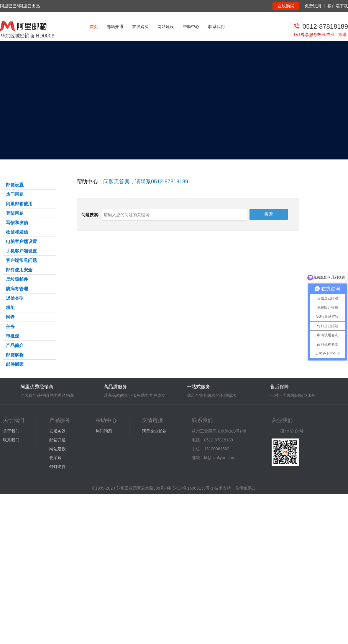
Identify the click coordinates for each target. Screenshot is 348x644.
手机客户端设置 (21, 251)
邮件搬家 (15, 364)
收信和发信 (17, 232)
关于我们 (11, 431)
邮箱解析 (15, 355)
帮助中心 (191, 27)
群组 (10, 308)
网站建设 (166, 27)
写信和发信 (17, 222)
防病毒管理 (17, 289)
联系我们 (216, 27)
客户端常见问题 (21, 260)
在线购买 (286, 6)
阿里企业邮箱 (154, 431)
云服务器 (58, 431)
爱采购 (55, 458)
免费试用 (313, 6)
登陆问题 (15, 213)
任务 (10, 326)
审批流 (13, 336)
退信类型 (15, 298)
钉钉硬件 (58, 467)
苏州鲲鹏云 (245, 488)
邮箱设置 (15, 185)
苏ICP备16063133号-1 (193, 488)
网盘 (10, 317)
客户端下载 (338, 6)
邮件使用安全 (19, 270)
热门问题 (15, 194)
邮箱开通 (115, 27)
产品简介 (15, 345)
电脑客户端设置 (21, 241)
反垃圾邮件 (17, 279)
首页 (94, 27)
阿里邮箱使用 (19, 204)
